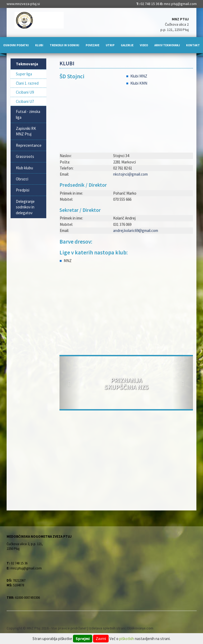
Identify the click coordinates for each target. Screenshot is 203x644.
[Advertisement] (126, 310)
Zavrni (101, 639)
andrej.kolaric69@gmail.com (136, 230)
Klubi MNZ (139, 76)
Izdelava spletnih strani (107, 628)
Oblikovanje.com (140, 628)
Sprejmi (83, 639)
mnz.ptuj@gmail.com (180, 4)
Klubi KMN (139, 83)
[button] (70, 383)
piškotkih (127, 639)
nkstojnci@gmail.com (130, 174)
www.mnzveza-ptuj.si (23, 4)
